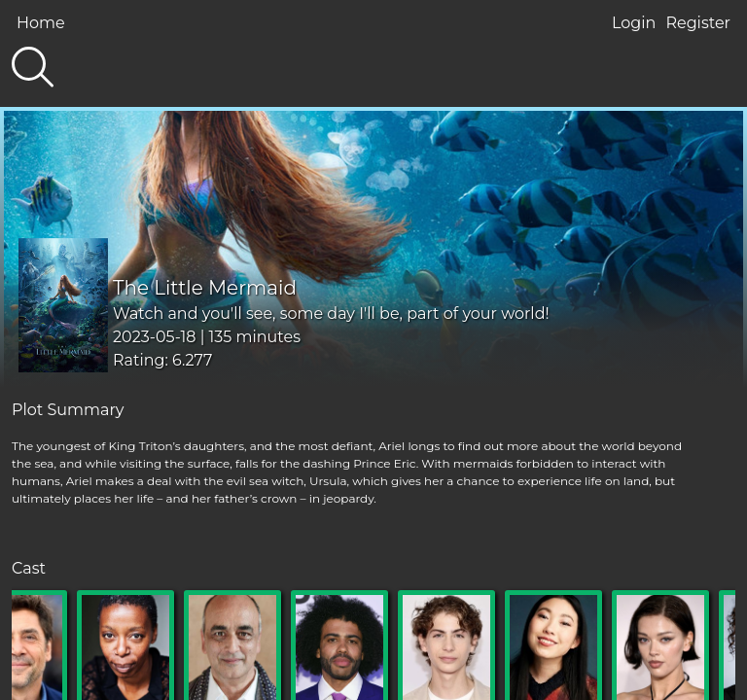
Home (41, 23)
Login (634, 23)
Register (698, 23)
